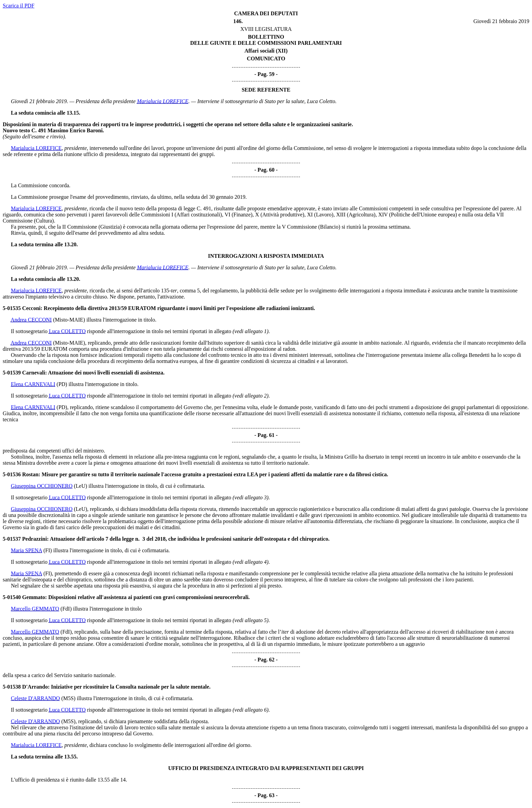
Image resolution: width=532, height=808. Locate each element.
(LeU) (81, 486)
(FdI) (66, 609)
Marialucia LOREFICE (163, 101)
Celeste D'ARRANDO (35, 698)
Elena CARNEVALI (33, 384)
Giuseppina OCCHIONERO (42, 486)
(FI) (48, 550)
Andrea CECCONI (31, 320)
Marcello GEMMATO (35, 609)
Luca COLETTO (67, 331)
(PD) (62, 384)
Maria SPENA (26, 550)
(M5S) (69, 698)
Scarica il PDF (18, 6)
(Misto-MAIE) (69, 320)
